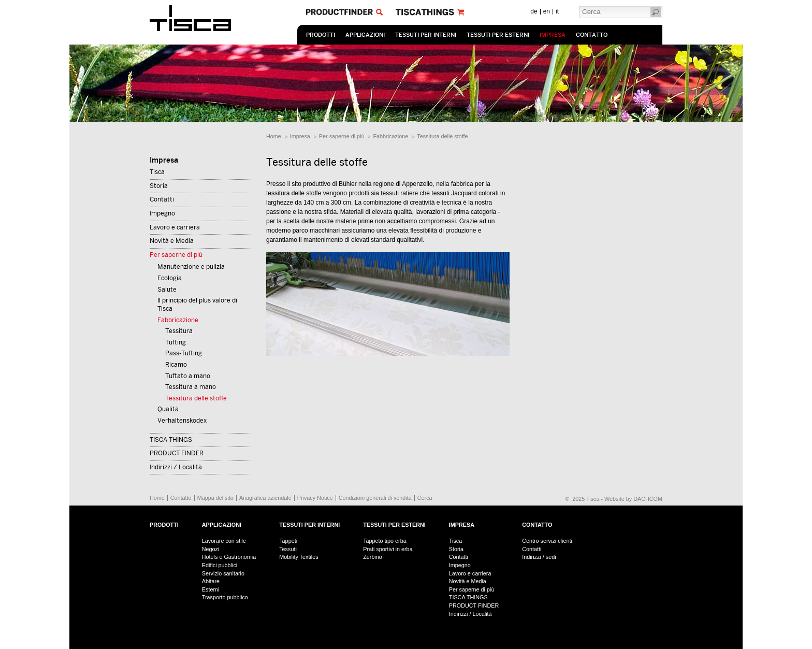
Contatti (162, 199)
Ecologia (170, 278)
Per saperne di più (342, 136)
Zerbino (373, 557)
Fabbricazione (390, 136)
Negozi (211, 549)
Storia (159, 186)
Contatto (592, 35)
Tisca (157, 172)
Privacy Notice (315, 498)
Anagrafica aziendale (265, 498)
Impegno (162, 213)
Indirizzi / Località (176, 467)
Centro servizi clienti (547, 541)
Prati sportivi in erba (388, 549)
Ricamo (176, 365)
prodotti (321, 35)
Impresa (553, 35)
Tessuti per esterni (498, 35)
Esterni (211, 589)
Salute (167, 290)
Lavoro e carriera (175, 227)
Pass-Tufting (184, 353)
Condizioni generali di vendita (375, 498)
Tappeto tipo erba (385, 541)
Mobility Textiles (299, 557)
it (557, 11)
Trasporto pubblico (225, 597)
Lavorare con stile (224, 541)
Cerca (425, 498)
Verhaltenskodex (182, 421)
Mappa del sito (215, 498)
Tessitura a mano (191, 387)
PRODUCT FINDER (177, 453)
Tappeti (288, 541)
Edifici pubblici (220, 565)
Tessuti (288, 549)
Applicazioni (365, 35)
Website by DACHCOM (633, 499)
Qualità (168, 409)
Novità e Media (172, 241)
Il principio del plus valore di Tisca (197, 305)
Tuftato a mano (188, 376)
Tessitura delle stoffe (442, 136)
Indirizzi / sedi (539, 557)
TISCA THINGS (171, 440)
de (534, 11)
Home (274, 136)
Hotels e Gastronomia (229, 557)
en (547, 11)
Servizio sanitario (223, 573)
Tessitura (179, 331)
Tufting (176, 342)
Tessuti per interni (426, 35)
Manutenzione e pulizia (191, 267)
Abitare (211, 581)
